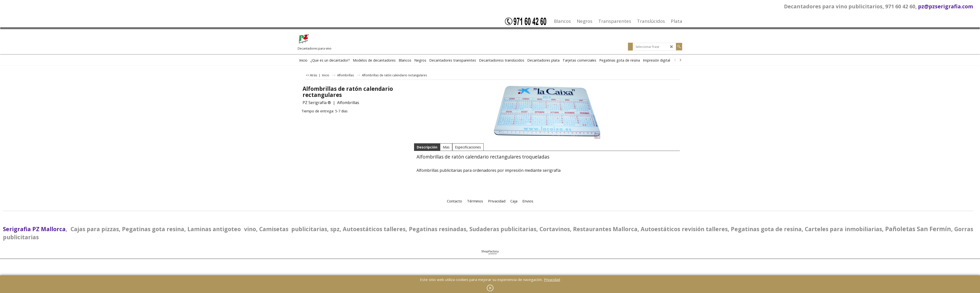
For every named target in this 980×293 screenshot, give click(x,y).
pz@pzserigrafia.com (946, 6)
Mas (446, 147)
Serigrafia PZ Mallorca (34, 229)
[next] (680, 60)
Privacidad (552, 280)
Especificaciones (468, 147)
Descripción (427, 147)
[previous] (675, 60)
